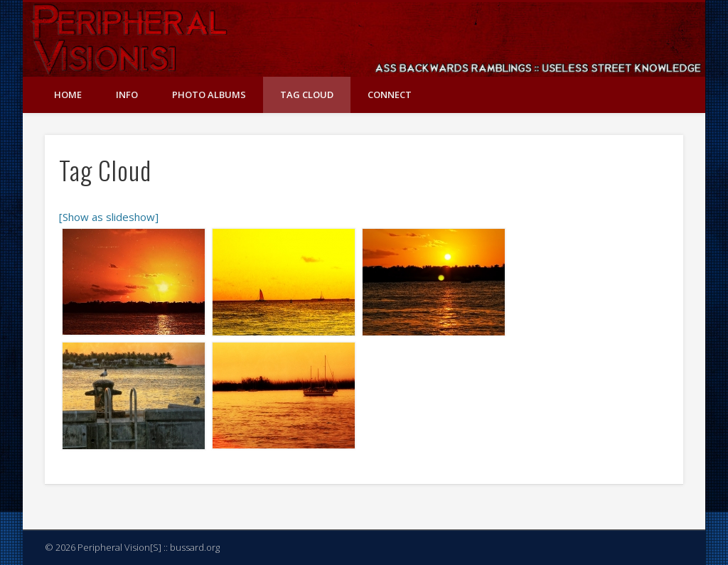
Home (68, 95)
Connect (390, 95)
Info (127, 95)
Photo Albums (209, 95)
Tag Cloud (307, 95)
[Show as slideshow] (109, 217)
